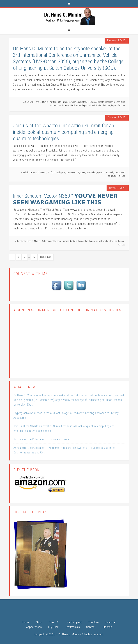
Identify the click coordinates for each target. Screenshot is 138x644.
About (39, 622)
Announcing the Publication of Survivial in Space (41, 439)
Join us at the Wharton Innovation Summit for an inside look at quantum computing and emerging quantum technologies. (64, 132)
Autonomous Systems (78, 102)
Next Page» (46, 257)
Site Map (107, 627)
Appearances (34, 627)
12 (34, 257)
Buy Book (53, 627)
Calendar (111, 622)
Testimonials (72, 627)
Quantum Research (105, 173)
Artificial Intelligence (59, 102)
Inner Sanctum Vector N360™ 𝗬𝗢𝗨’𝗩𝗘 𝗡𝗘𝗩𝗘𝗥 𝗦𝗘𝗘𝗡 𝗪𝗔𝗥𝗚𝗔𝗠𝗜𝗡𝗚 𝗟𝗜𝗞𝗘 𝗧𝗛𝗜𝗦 (65, 199)
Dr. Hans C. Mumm (69, 17)
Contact (91, 627)
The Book (94, 622)
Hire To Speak (74, 622)
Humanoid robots (96, 102)
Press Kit (54, 622)
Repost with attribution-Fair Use (96, 105)
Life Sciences (76, 105)
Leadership (110, 102)
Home (26, 622)
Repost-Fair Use (118, 105)
